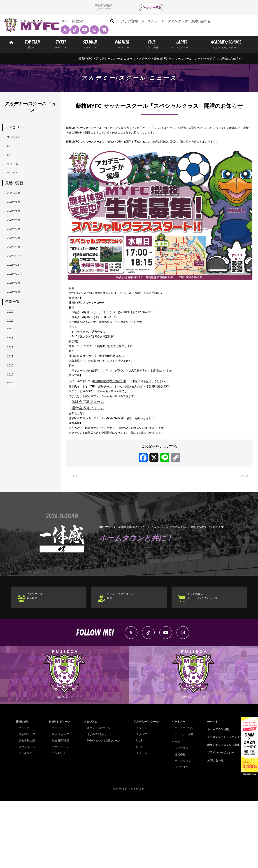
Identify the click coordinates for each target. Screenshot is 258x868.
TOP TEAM (33, 44)
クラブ (174, 809)
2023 (13, 391)
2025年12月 (19, 288)
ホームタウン (181, 828)
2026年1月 (18, 276)
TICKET (61, 44)
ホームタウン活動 (216, 796)
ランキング (26, 820)
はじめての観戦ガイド (99, 801)
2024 (13, 379)
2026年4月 (18, 242)
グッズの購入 (213, 655)
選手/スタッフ (28, 801)
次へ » (243, 531)
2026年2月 (18, 265)
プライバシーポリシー (219, 819)
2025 (13, 368)
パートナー (177, 788)
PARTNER (122, 44)
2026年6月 (18, 219)
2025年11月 (19, 299)
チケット (210, 788)
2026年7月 (18, 207)
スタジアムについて (98, 794)
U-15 (13, 162)
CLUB (152, 44)
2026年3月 (18, 253)
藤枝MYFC (85, 59)
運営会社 (178, 821)
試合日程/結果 (28, 807)
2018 (13, 449)
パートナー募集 (151, 8)
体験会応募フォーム (90, 449)
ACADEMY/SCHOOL (226, 44)
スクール (16, 173)
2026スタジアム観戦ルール (102, 807)
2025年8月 (18, 334)
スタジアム (89, 788)
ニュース (25, 794)
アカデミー (18, 185)
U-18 (13, 150)
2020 (13, 426)
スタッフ (140, 801)
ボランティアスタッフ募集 (129, 655)
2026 (13, 356)
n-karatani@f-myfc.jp (119, 424)
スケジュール (28, 813)
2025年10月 (19, 311)
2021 (13, 414)
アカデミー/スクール (145, 788)
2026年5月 (18, 230)
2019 (13, 437)
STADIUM (90, 44)
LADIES (182, 44)
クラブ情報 (129, 21)
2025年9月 (18, 323)
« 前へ (76, 531)
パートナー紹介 (183, 794)
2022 (13, 403)
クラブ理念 (180, 834)
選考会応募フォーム (90, 455)
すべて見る (18, 139)
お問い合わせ (201, 21)
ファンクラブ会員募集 (42, 655)
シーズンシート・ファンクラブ (164, 21)
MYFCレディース (59, 788)
